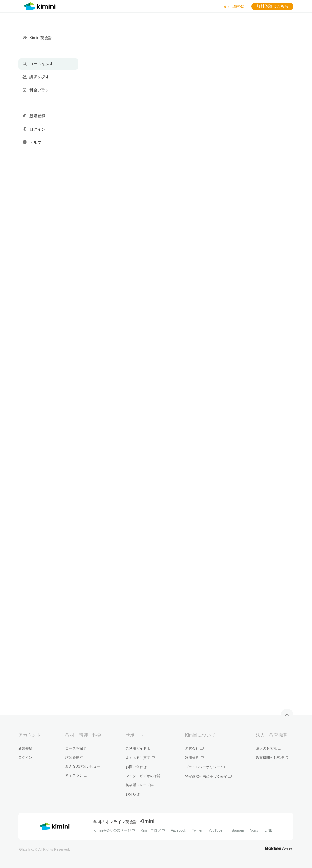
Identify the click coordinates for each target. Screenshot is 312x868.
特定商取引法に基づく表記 (208, 776)
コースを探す (76, 748)
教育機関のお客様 (272, 758)
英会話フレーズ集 (140, 785)
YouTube (216, 830)
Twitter (197, 830)
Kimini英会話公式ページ (114, 830)
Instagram (236, 830)
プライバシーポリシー (205, 767)
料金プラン (76, 775)
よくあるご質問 (140, 758)
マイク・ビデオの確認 (143, 776)
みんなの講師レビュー (83, 766)
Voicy (254, 830)
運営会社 (194, 748)
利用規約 (194, 758)
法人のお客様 (269, 748)
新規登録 (25, 748)
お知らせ (133, 794)
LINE (269, 830)
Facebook (178, 830)
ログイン (25, 757)
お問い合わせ (136, 767)
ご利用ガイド (138, 748)
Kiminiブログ (153, 830)
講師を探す (74, 757)
